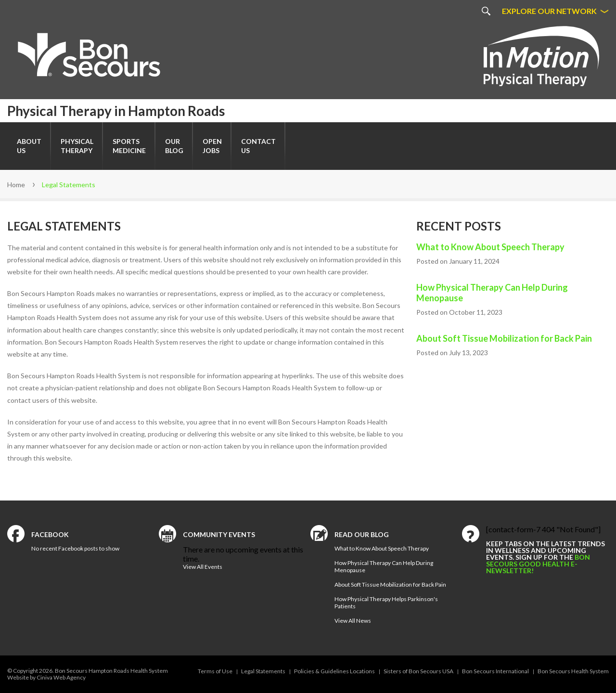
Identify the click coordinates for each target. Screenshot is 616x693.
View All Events (203, 567)
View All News (353, 621)
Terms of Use (215, 671)
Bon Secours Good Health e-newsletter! (538, 564)
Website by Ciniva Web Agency (46, 677)
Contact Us (258, 146)
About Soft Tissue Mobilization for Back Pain (504, 338)
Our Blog (174, 146)
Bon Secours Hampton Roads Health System (111, 671)
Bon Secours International (495, 671)
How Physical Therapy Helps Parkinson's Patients (386, 603)
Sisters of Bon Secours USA (418, 671)
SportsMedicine (129, 146)
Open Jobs (212, 146)
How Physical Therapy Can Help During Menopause (492, 293)
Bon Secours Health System (573, 671)
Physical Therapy (77, 146)
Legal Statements (263, 671)
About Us (29, 146)
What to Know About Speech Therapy (490, 247)
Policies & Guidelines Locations (334, 671)
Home (16, 185)
